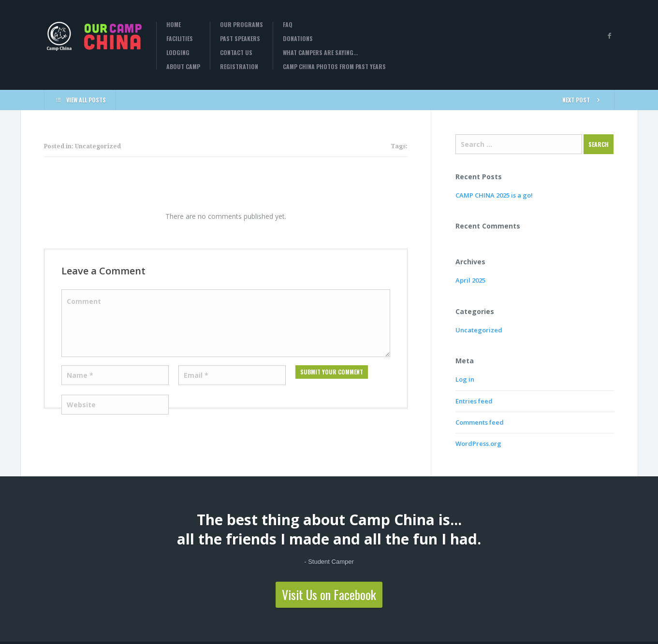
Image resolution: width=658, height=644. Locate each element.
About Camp (183, 67)
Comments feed (480, 422)
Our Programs (241, 25)
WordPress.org (478, 444)
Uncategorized (479, 330)
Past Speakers (240, 39)
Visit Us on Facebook (329, 594)
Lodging (178, 53)
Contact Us (236, 53)
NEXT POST (583, 99)
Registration (239, 67)
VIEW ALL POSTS (80, 99)
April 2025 (470, 280)
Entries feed (474, 401)
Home (174, 25)
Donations (298, 39)
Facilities (180, 39)
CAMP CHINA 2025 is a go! (494, 195)
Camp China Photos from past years (334, 67)
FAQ (288, 25)
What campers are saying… (320, 53)
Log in (465, 379)
